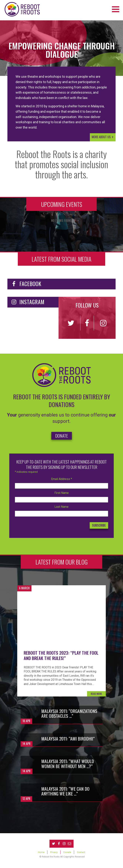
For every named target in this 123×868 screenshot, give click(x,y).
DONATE (62, 436)
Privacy (54, 852)
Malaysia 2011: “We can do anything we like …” (65, 791)
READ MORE (96, 694)
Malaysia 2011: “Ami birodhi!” (68, 738)
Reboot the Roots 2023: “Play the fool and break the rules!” (61, 655)
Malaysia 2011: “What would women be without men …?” (68, 763)
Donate (67, 852)
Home (41, 852)
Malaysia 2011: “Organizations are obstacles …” (69, 713)
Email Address (62, 479)
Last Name (61, 507)
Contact (81, 852)
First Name (62, 493)
